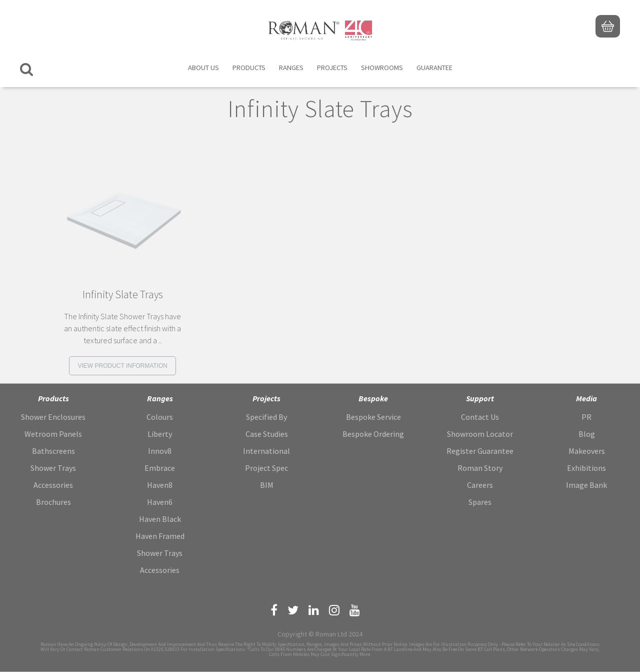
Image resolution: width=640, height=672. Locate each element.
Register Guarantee (480, 451)
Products (249, 68)
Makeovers (587, 451)
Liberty (160, 434)
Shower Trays (53, 468)
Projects (332, 68)
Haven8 (160, 485)
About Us (203, 68)
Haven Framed (160, 536)
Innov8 (160, 451)
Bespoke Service (373, 417)
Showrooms (382, 68)
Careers (480, 485)
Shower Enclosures (53, 417)
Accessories (53, 485)
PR (586, 417)
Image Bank (586, 485)
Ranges (291, 68)
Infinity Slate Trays (123, 294)
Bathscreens (53, 451)
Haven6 (160, 502)
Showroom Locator (480, 434)
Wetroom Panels (53, 434)
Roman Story (480, 468)
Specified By (266, 417)
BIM (267, 485)
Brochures (53, 502)
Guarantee (434, 68)
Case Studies (267, 434)
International (266, 451)
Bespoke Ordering (373, 434)
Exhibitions (586, 468)
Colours (160, 417)
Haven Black (160, 519)
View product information (122, 366)
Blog (587, 434)
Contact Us (480, 417)
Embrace (160, 468)
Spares (480, 502)
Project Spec (266, 468)
